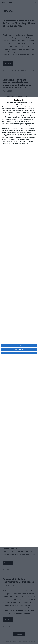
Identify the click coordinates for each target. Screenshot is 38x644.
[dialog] (19, 322)
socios (15, 107)
